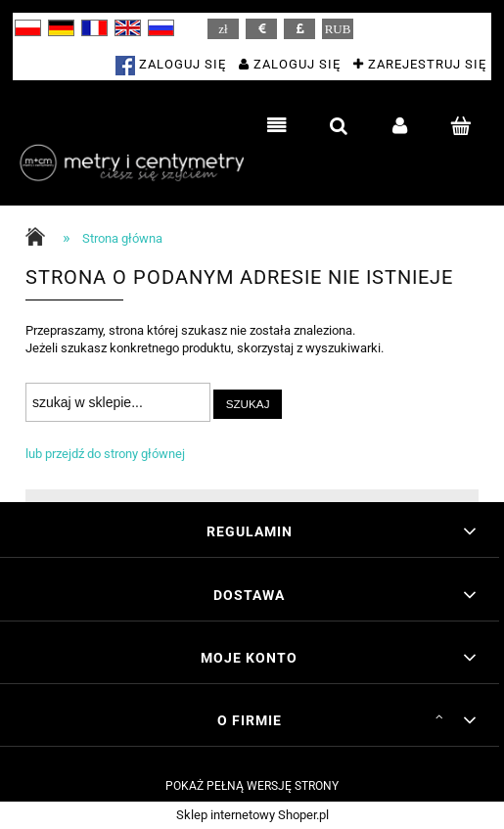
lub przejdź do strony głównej (105, 454)
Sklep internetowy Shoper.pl (252, 815)
